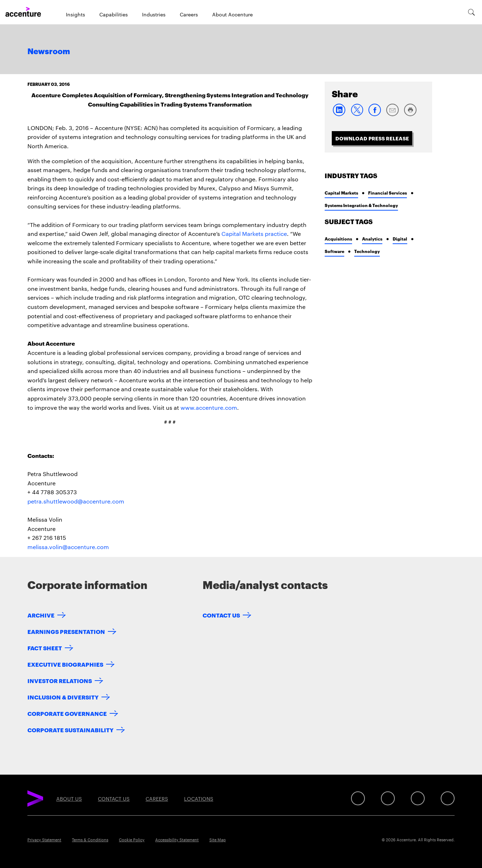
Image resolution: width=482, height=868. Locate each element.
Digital (400, 239)
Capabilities (114, 14)
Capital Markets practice (254, 234)
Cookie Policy (132, 839)
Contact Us (221, 615)
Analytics (372, 239)
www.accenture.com (209, 407)
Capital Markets (341, 193)
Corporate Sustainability (70, 730)
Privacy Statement (44, 839)
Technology (367, 251)
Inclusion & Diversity (63, 697)
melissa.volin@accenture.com (68, 547)
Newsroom (49, 52)
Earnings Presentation (66, 631)
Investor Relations (60, 680)
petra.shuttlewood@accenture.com (76, 501)
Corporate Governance (67, 713)
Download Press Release (372, 138)
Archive (41, 615)
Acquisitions (338, 239)
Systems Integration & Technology (361, 205)
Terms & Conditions (90, 839)
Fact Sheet (45, 648)
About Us (69, 799)
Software (334, 251)
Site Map (218, 839)
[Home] (23, 12)
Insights (75, 14)
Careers (189, 14)
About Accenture (232, 14)
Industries (154, 14)
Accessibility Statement (177, 839)
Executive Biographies (65, 664)
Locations (199, 799)
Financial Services (387, 193)
